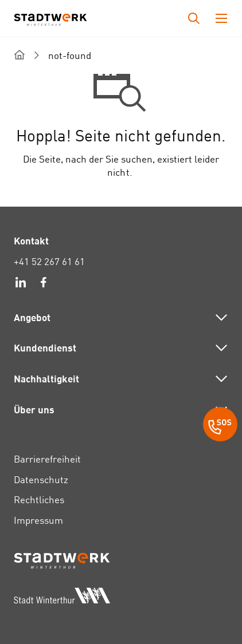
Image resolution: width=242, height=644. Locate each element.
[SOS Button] (220, 426)
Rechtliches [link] (39, 499)
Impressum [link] (38, 520)
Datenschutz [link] (41, 479)
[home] (19, 55)
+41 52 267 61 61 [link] (49, 261)
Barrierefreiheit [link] (47, 459)
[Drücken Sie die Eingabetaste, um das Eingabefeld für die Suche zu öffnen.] (194, 18)
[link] (21, 284)
